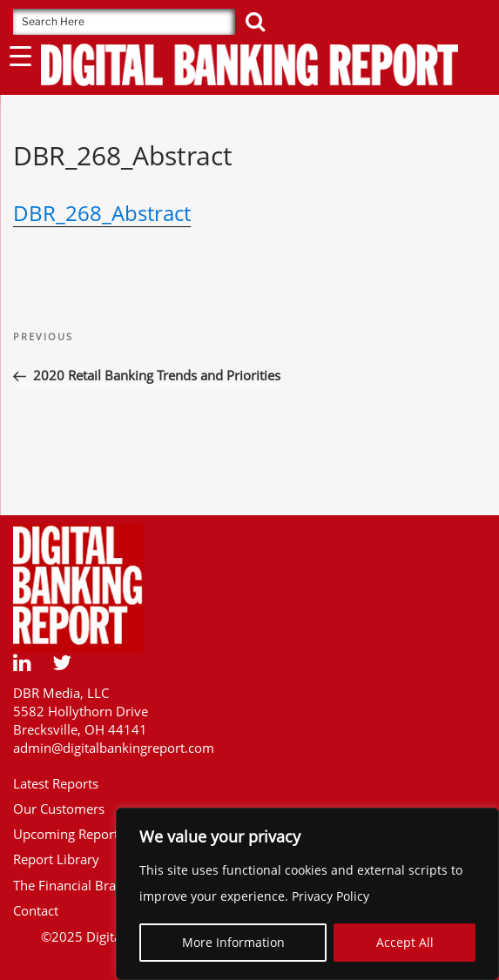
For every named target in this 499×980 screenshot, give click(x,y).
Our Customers (59, 809)
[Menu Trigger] (20, 55)
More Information (233, 942)
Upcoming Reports (69, 834)
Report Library (56, 859)
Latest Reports (56, 783)
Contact (36, 910)
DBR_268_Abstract (102, 213)
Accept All (405, 942)
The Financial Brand (72, 885)
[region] (307, 894)
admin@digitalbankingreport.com (114, 748)
